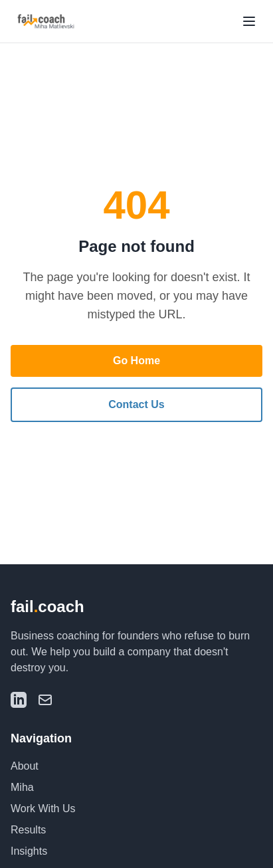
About (25, 766)
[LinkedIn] (19, 700)
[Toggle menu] (249, 21)
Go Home (136, 361)
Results (28, 830)
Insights (29, 851)
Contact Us (136, 404)
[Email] (45, 700)
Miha (22, 787)
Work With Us (43, 809)
